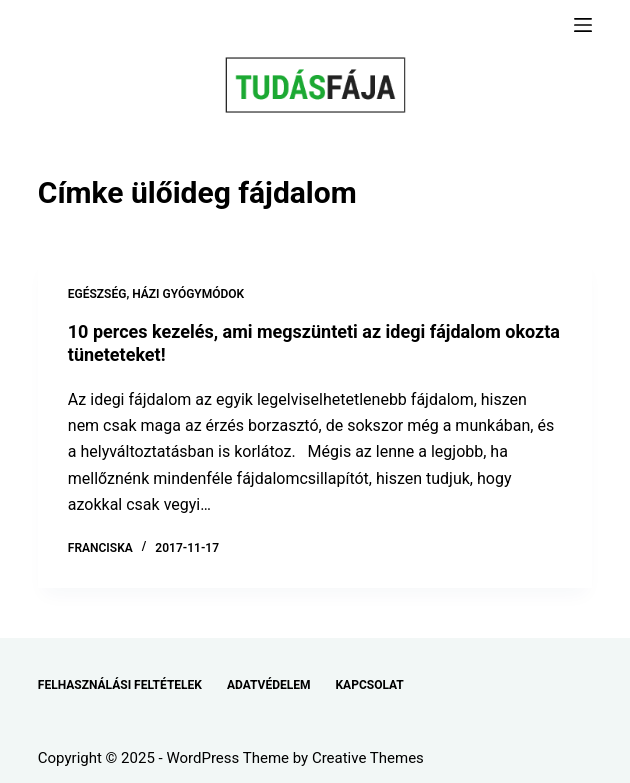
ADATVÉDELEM (269, 685)
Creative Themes (368, 758)
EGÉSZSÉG (97, 294)
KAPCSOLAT (369, 685)
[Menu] (583, 25)
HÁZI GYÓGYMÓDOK (188, 294)
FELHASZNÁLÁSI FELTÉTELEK (120, 685)
